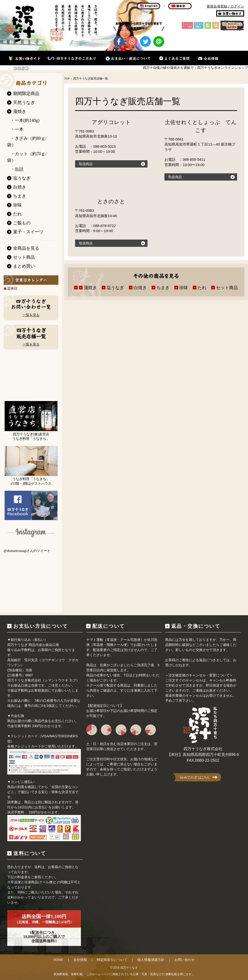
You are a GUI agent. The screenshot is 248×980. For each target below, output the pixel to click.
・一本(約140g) (25, 120)
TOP (67, 79)
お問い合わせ (185, 960)
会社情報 (80, 960)
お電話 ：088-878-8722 (95, 226)
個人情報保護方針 (151, 960)
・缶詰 (17, 169)
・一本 (17, 129)
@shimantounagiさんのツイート (27, 551)
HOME (58, 960)
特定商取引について (112, 960)
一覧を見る (31, 315)
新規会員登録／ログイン (225, 6)
